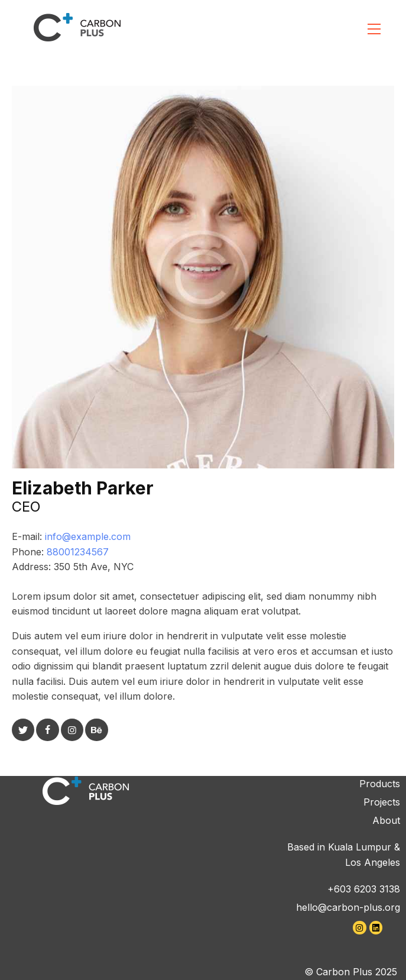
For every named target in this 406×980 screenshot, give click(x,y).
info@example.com (88, 536)
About (386, 820)
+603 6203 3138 (364, 889)
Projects (382, 802)
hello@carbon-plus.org (348, 907)
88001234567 (78, 552)
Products (380, 784)
